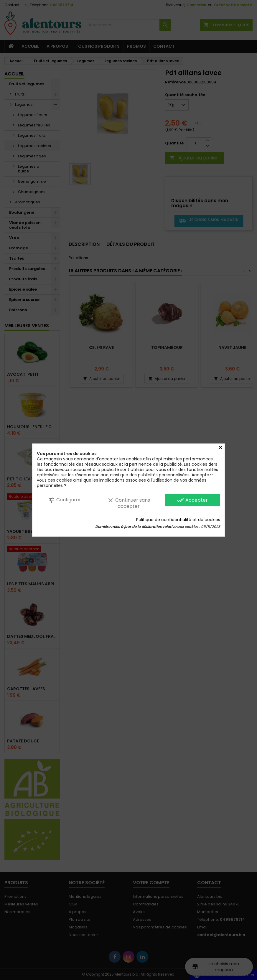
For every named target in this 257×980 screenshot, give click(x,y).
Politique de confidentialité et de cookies (178, 520)
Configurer (65, 500)
